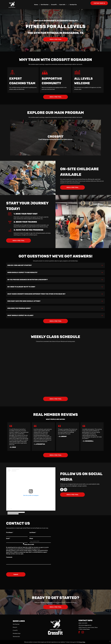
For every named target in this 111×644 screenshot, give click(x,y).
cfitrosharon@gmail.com (85, 625)
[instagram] (65, 490)
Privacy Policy (44, 549)
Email (8, 538)
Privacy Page (82, 642)
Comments (9, 557)
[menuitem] (36, 5)
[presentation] (18, 568)
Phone (31, 538)
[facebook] (62, 490)
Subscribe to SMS (29, 544)
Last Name (33, 532)
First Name (10, 532)
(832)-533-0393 (83, 623)
